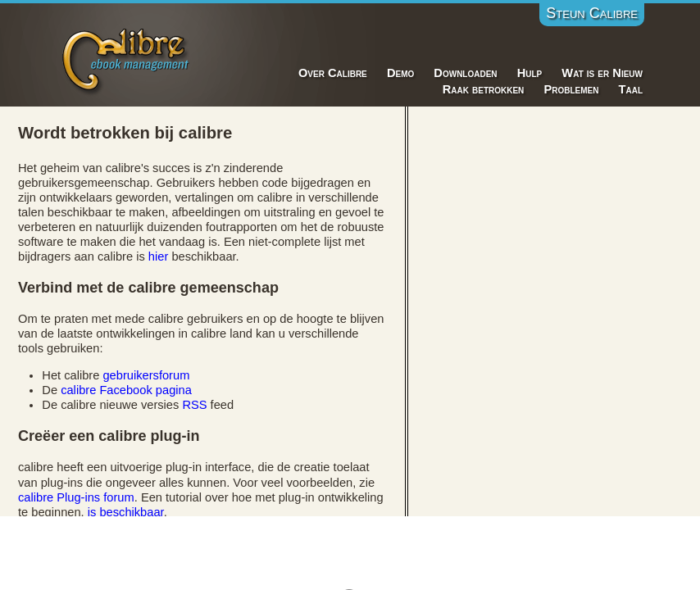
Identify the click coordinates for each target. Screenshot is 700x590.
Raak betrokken (484, 89)
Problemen (571, 89)
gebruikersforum (146, 375)
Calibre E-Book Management (127, 59)
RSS (194, 405)
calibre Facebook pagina (126, 390)
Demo (400, 73)
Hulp (530, 73)
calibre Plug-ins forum (76, 497)
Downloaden (465, 73)
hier (158, 256)
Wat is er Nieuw (602, 73)
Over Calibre (333, 73)
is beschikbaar (126, 512)
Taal (630, 89)
